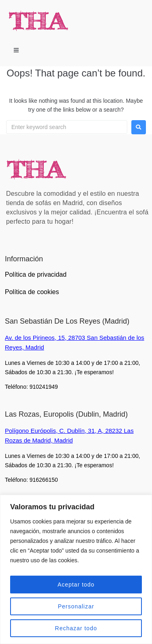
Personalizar (76, 606)
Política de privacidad (36, 274)
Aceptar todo (76, 585)
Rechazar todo (76, 628)
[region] (76, 569)
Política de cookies (32, 292)
